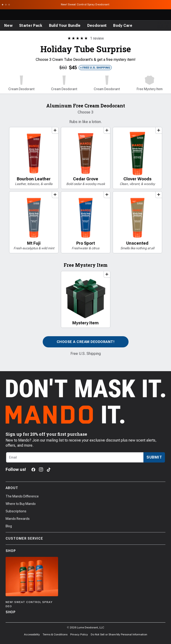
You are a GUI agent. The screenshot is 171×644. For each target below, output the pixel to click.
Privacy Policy (79, 634)
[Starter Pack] (31, 26)
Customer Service (85, 538)
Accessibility (32, 634)
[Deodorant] (97, 26)
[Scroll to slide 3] (9, 5)
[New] (8, 26)
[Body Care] (123, 26)
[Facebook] (33, 470)
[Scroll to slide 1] (3, 5)
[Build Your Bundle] (65, 26)
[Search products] (145, 15)
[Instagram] (41, 469)
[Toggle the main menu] (5, 15)
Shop (85, 551)
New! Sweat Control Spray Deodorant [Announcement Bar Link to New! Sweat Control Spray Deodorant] (86, 4)
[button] (21, 83)
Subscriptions (16, 511)
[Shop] (32, 586)
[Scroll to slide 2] (6, 5)
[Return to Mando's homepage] (23, 15)
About (85, 488)
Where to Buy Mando (21, 504)
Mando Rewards (18, 519)
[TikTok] (49, 470)
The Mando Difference (22, 496)
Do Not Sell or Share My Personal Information (119, 634)
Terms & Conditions (55, 634)
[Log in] (156, 15)
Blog (9, 526)
